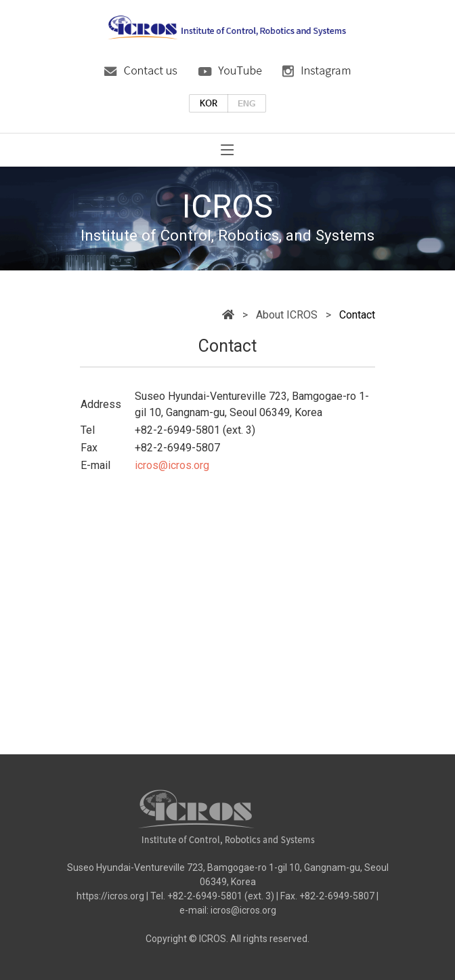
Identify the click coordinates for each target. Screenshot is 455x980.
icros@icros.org (172, 465)
